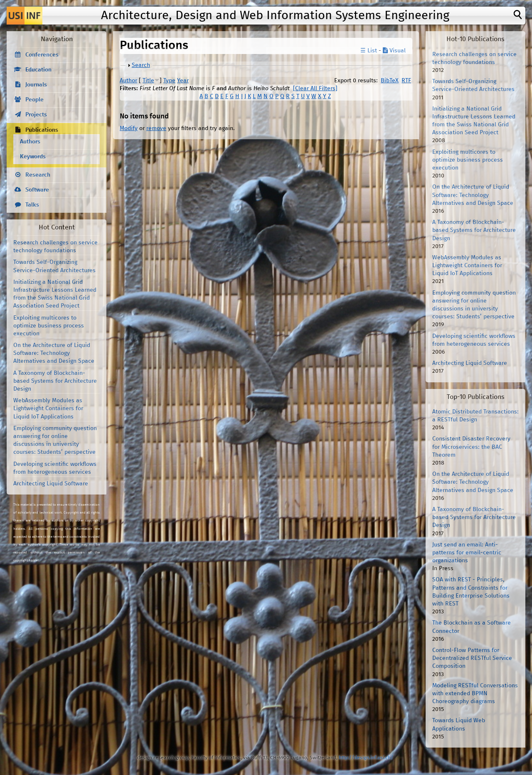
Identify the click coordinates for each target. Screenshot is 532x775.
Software (37, 190)
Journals (36, 85)
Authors (30, 142)
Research (38, 175)
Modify (129, 128)
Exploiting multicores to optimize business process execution (49, 326)
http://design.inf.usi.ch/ (366, 758)
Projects (36, 115)
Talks (32, 205)
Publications (42, 130)
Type (169, 81)
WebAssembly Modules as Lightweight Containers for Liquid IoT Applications (48, 408)
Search (141, 65)
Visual (394, 51)
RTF (406, 81)
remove (156, 128)
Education (38, 70)
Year (183, 81)
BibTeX (390, 81)
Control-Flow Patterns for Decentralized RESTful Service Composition (472, 658)
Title (148, 81)
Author (128, 81)
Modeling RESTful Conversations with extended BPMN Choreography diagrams (475, 694)
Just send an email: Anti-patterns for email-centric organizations (467, 553)
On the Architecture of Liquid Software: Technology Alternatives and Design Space (54, 353)
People (34, 100)
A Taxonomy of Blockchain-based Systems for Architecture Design (55, 381)
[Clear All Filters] (315, 89)
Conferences (42, 55)
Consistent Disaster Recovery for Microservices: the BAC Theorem (471, 447)
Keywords (33, 157)
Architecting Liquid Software (51, 484)
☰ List (369, 51)
